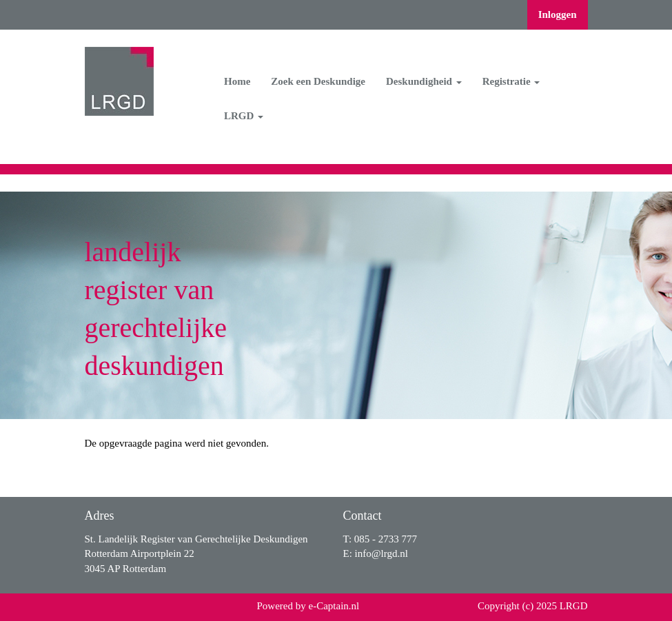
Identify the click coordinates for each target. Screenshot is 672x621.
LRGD (244, 116)
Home (237, 81)
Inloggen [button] (558, 14)
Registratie (511, 81)
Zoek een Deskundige (318, 81)
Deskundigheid (424, 81)
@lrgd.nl (381, 553)
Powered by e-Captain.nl (308, 606)
